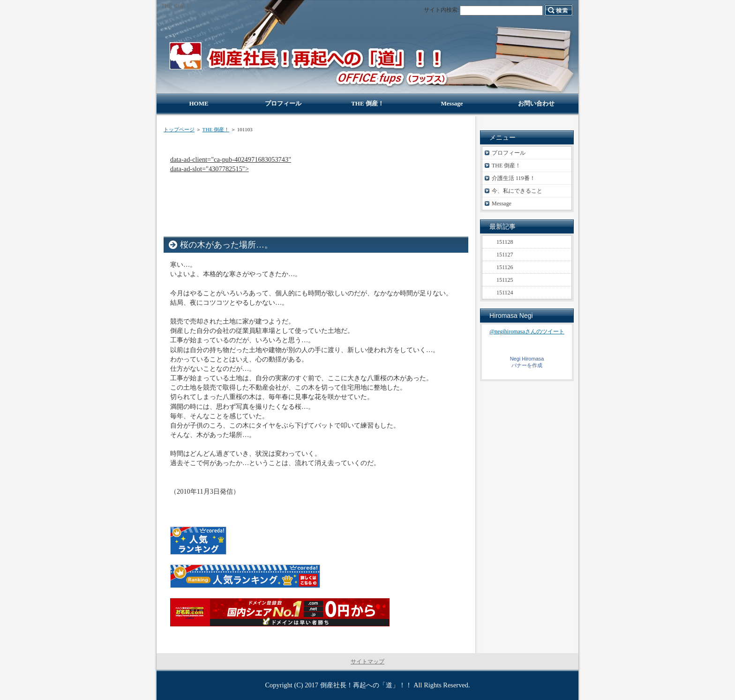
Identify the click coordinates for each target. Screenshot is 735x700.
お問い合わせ (536, 103)
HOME (199, 103)
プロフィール (509, 153)
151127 (505, 255)
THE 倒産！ (216, 129)
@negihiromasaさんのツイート (527, 331)
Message (502, 203)
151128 (505, 242)
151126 (505, 267)
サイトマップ (367, 662)
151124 (505, 293)
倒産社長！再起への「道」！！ (366, 685)
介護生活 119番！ (514, 178)
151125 (505, 280)
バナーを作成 (527, 365)
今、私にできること (517, 191)
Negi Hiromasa (527, 359)
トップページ (179, 129)
